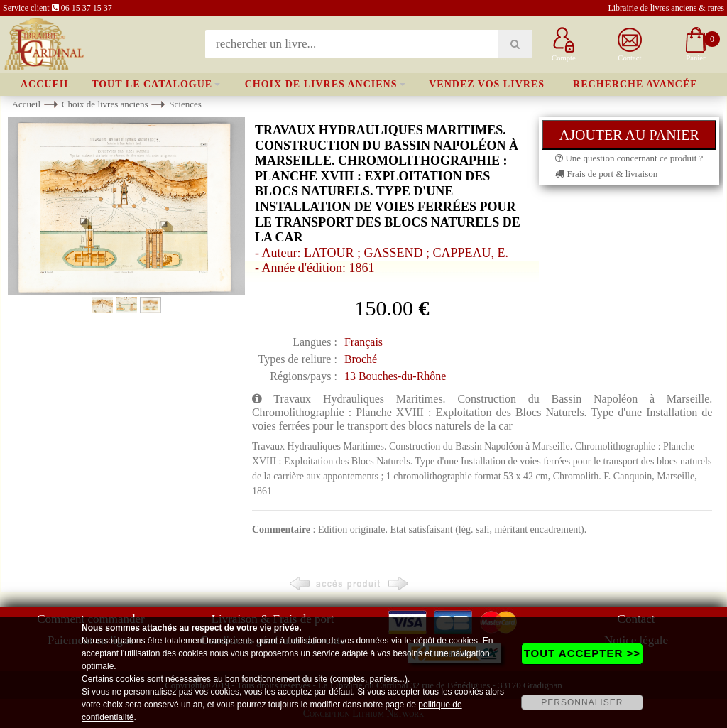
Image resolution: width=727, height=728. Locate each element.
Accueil (46, 84)
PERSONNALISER (582, 702)
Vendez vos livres (487, 84)
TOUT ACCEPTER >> (582, 653)
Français (363, 342)
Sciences (185, 104)
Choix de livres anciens (321, 84)
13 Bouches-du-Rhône (395, 376)
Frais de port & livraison (606, 174)
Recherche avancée (635, 84)
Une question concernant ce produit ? (629, 158)
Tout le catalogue (152, 84)
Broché (361, 359)
